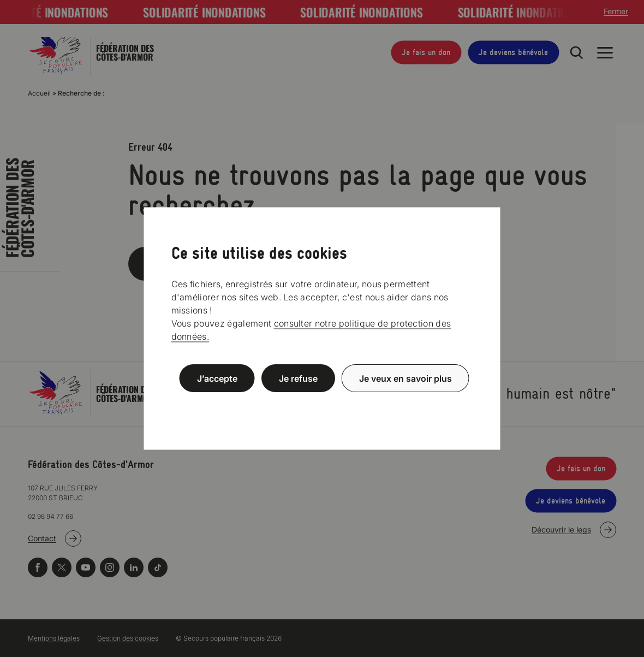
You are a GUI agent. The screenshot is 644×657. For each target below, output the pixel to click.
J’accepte (217, 378)
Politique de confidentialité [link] (322, 404)
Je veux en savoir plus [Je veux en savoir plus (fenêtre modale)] (406, 378)
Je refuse (298, 378)
